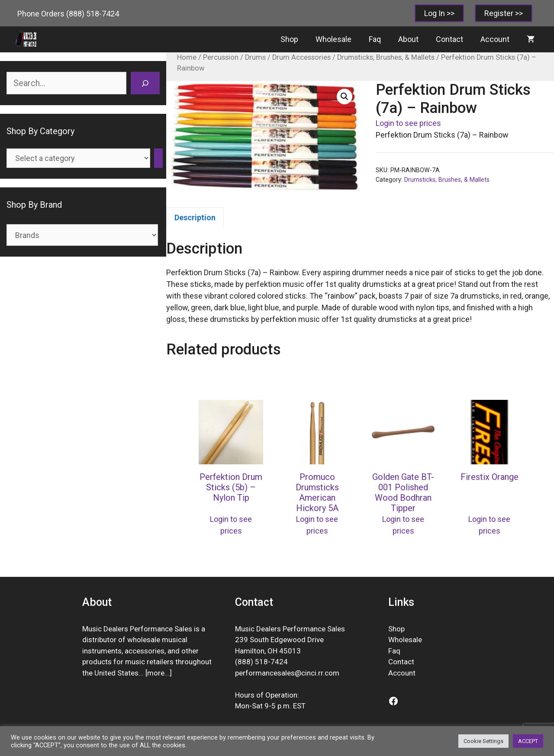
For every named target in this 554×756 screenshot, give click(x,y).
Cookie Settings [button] (483, 741)
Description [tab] (195, 217)
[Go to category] (158, 158)
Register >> (504, 13)
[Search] (145, 83)
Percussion (221, 57)
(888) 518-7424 (93, 14)
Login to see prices (408, 123)
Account (495, 39)
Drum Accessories (301, 57)
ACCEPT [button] (528, 741)
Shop (289, 39)
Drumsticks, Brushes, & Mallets (386, 57)
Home (187, 57)
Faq (375, 39)
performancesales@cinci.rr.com (287, 673)
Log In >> (439, 13)
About (408, 39)
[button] (345, 97)
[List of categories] (78, 158)
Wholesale (333, 39)
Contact (449, 39)
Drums (255, 57)
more (156, 673)
